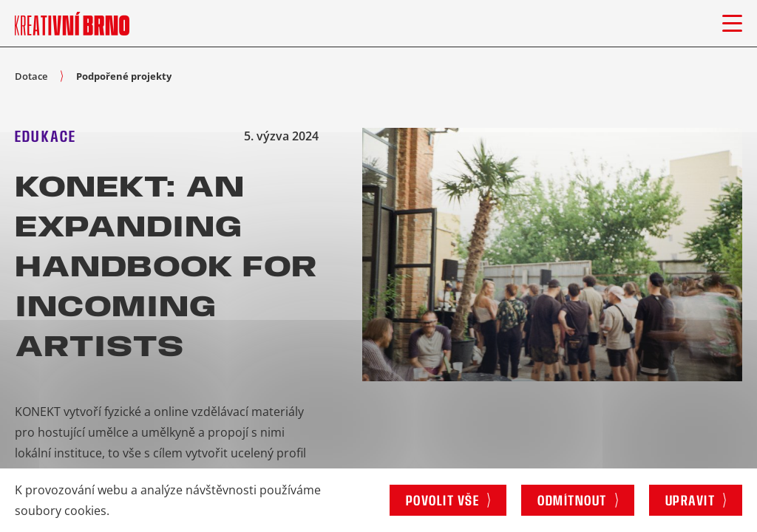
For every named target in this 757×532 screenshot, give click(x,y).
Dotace (31, 76)
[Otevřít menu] (732, 23)
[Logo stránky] (72, 23)
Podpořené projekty (124, 76)
